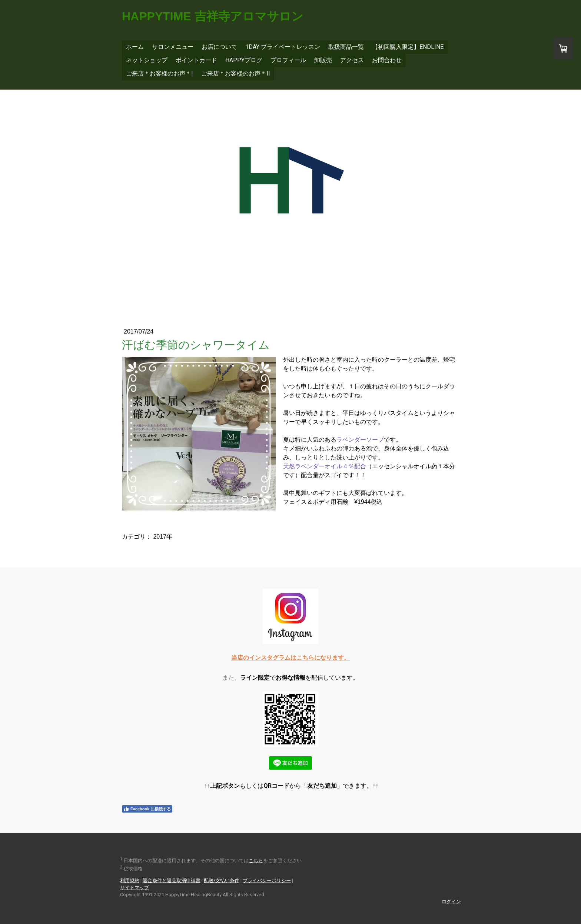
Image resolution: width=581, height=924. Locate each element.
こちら (256, 861)
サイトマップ (135, 888)
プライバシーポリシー (267, 881)
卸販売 (323, 60)
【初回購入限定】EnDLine (408, 47)
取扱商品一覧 (346, 47)
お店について (219, 47)
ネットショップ (147, 60)
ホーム (135, 47)
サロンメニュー (173, 47)
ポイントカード (196, 60)
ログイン (451, 902)
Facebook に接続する (147, 809)
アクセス (352, 60)
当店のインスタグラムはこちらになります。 (290, 658)
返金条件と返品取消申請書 (172, 881)
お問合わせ (387, 60)
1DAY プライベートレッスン (283, 47)
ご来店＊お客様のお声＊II (236, 73)
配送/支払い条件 (222, 881)
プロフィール (288, 60)
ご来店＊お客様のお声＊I (160, 73)
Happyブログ (244, 60)
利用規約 (130, 881)
